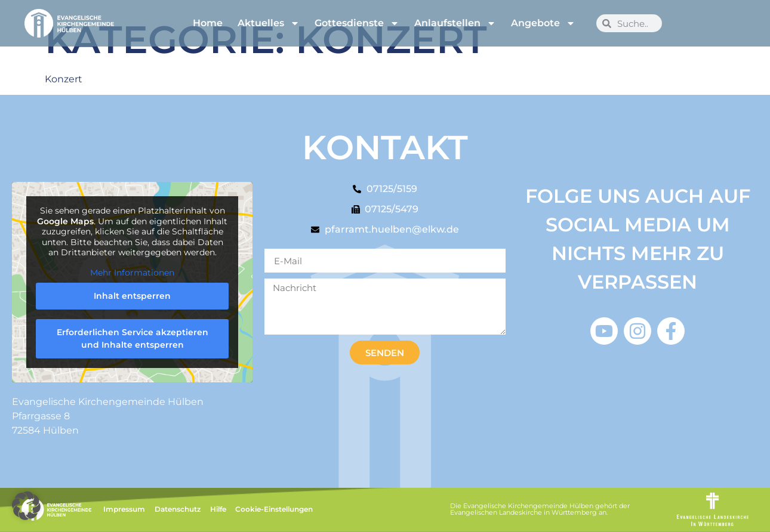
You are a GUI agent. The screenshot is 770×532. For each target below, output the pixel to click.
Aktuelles (269, 23)
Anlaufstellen (455, 23)
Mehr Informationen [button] (132, 273)
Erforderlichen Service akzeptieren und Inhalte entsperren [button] (133, 339)
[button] (26, 506)
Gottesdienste (357, 23)
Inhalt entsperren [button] (132, 296)
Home (208, 23)
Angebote (543, 23)
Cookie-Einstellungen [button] (274, 509)
